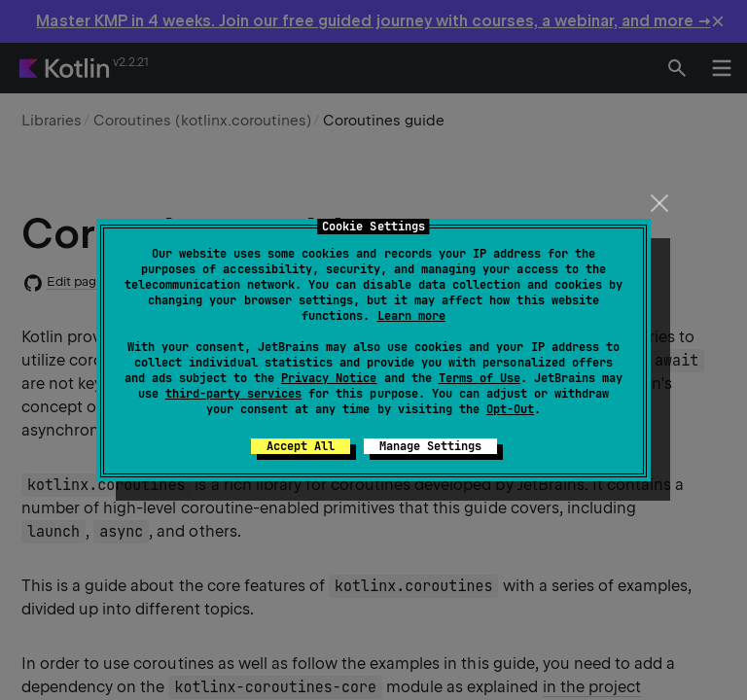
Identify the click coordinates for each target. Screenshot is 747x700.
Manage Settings (430, 446)
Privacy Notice (329, 378)
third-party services (233, 394)
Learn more (411, 316)
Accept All (301, 446)
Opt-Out (510, 409)
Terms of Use (480, 378)
